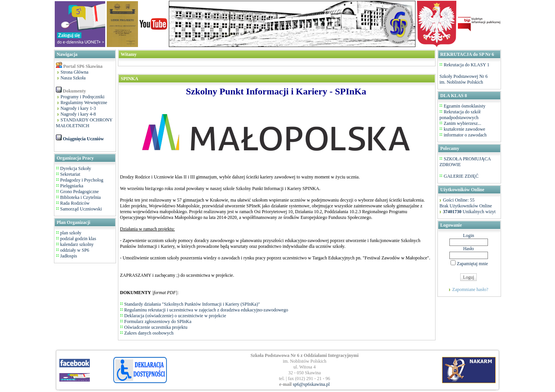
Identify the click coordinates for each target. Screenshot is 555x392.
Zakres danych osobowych (149, 333)
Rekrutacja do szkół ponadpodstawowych (460, 115)
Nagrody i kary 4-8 (78, 114)
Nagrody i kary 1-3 (78, 108)
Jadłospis (68, 256)
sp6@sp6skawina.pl (311, 384)
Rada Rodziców (75, 203)
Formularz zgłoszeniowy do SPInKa (158, 321)
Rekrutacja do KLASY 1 (467, 65)
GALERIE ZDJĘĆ (461, 176)
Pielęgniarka (72, 186)
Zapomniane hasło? (470, 289)
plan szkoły (70, 233)
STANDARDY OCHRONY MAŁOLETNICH (84, 123)
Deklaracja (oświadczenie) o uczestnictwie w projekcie (175, 316)
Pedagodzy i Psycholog (82, 180)
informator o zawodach (465, 135)
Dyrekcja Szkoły (76, 168)
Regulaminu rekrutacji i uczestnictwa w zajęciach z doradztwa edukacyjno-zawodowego (206, 310)
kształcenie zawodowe (464, 129)
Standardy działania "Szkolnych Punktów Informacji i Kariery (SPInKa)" (192, 304)
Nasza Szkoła (73, 78)
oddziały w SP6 (74, 250)
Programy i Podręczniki (82, 97)
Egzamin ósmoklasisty (464, 106)
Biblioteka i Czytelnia (80, 197)
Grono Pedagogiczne (79, 192)
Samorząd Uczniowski (81, 209)
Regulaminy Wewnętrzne (84, 103)
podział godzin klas (77, 239)
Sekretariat (70, 174)
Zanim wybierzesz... (462, 123)
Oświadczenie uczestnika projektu (156, 327)
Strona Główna (74, 72)
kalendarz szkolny (76, 244)
